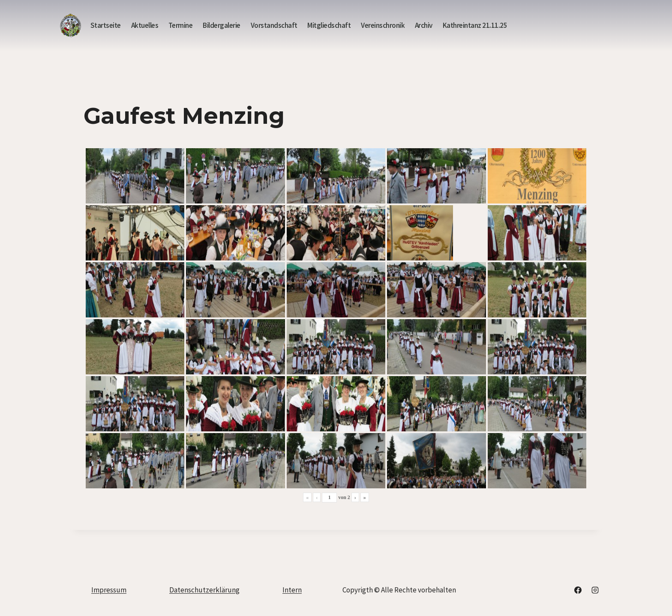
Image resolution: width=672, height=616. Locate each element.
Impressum (109, 590)
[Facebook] (578, 590)
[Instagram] (595, 590)
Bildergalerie (222, 25)
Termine (181, 25)
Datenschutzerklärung (204, 590)
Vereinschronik (383, 25)
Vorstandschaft (274, 25)
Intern (292, 590)
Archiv (424, 25)
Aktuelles (145, 25)
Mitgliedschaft (329, 25)
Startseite (106, 25)
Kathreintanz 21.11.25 (475, 25)
